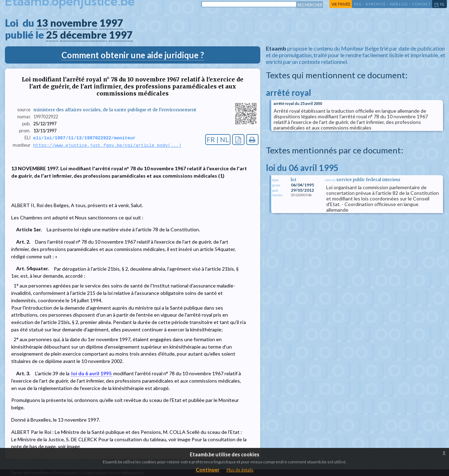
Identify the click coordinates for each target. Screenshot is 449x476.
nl (442, 4)
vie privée (341, 4)
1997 (111, 23)
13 (42, 23)
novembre (74, 23)
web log (399, 4)
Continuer (208, 470)
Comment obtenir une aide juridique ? (133, 55)
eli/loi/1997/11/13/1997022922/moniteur (85, 138)
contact (421, 4)
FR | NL (218, 140)
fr (437, 4)
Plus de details (240, 470)
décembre (83, 35)
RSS (358, 4)
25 (52, 35)
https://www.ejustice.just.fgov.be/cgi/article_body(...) (107, 146)
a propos (376, 4)
